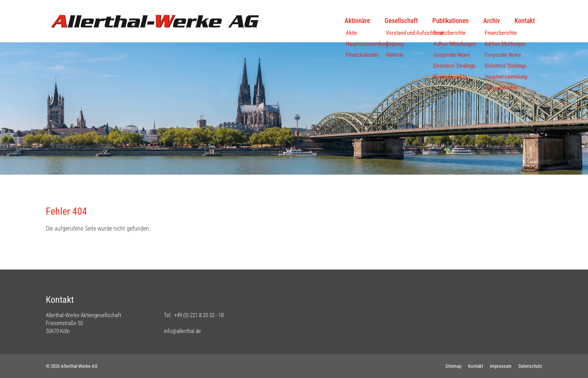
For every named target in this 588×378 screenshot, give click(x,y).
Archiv (492, 21)
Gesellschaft (401, 21)
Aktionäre (358, 21)
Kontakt (525, 21)
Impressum (501, 366)
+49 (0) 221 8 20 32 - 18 (199, 315)
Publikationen (450, 21)
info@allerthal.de (182, 331)
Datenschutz (530, 366)
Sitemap (453, 366)
